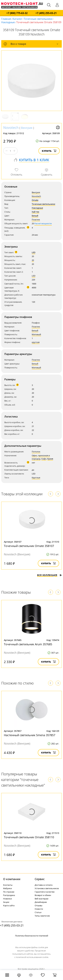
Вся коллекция (49, 575)
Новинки (7, 899)
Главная (6, 19)
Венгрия (27, 128)
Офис (34, 455)
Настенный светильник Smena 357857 (30, 735)
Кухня (50, 459)
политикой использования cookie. (32, 957)
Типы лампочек (42, 916)
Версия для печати (58, 127)
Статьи (38, 912)
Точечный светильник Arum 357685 (28, 644)
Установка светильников (47, 888)
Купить (49, 151)
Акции (6, 902)
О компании (12, 879)
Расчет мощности (43, 223)
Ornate (35, 200)
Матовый (36, 334)
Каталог (17, 19)
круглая (36, 342)
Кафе (44, 459)
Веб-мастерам (42, 899)
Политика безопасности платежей (32, 936)
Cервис (40, 879)
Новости (39, 909)
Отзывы (38, 905)
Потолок (36, 452)
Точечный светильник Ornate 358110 (29, 837)
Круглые (36, 478)
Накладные (8, 22)
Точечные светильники (38, 19)
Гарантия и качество (45, 892)
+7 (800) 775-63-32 (17, 13)
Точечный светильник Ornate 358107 (29, 546)
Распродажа (9, 895)
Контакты (8, 885)
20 (33, 260)
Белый (35, 216)
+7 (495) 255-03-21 (46, 13)
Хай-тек (35, 212)
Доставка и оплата (44, 885)
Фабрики (7, 888)
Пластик (36, 220)
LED (34, 252)
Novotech (11, 127)
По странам (9, 892)
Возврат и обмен (43, 895)
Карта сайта (9, 905)
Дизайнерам (41, 902)
